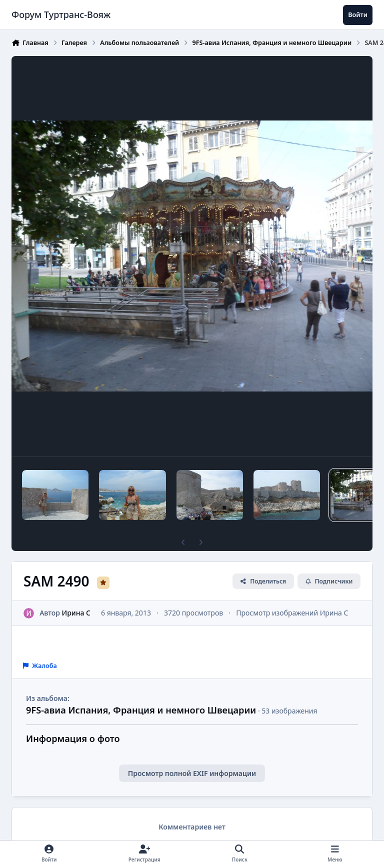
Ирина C (76, 613)
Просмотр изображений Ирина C (292, 613)
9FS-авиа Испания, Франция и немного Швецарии (141, 710)
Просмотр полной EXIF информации (192, 773)
